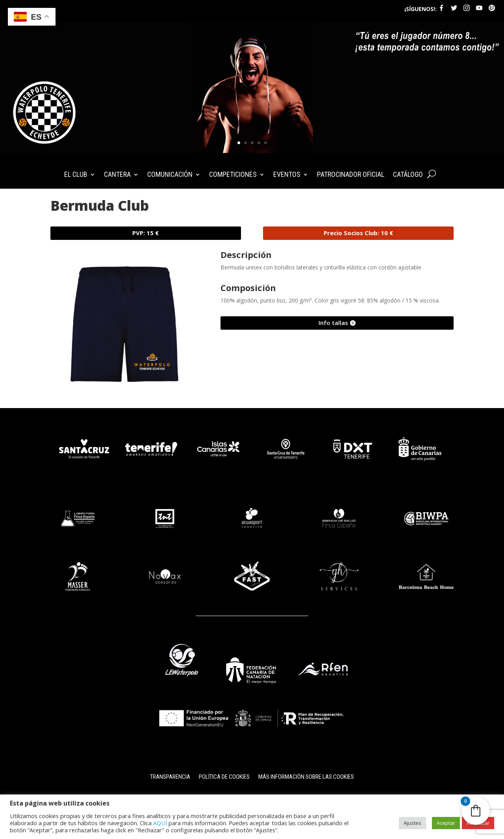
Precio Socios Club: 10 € (358, 233)
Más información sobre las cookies (306, 777)
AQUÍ (160, 823)
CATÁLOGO (408, 175)
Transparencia (170, 777)
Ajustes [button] (412, 823)
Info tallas (333, 323)
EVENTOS (287, 175)
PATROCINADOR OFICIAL (351, 175)
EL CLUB (76, 175)
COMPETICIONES (233, 175)
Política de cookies (224, 777)
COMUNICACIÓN (170, 175)
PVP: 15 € (145, 233)
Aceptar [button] (446, 823)
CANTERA (117, 175)
